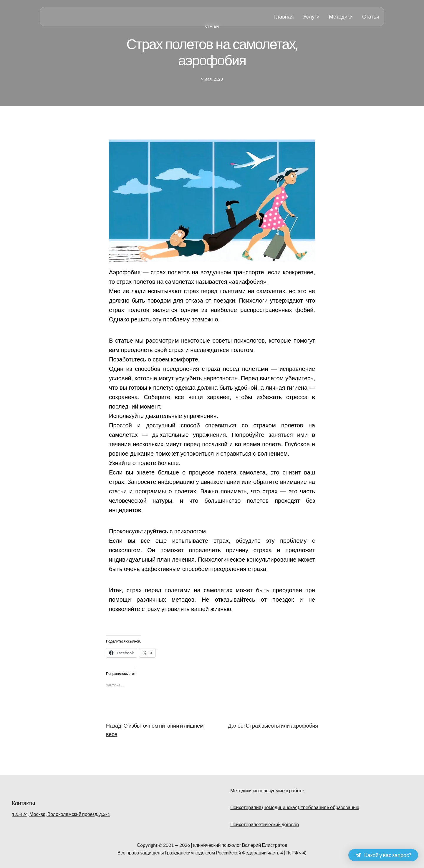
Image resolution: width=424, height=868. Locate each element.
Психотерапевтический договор (264, 824)
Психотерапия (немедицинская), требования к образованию (295, 807)
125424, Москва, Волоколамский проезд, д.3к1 (61, 814)
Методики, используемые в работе (267, 790)
